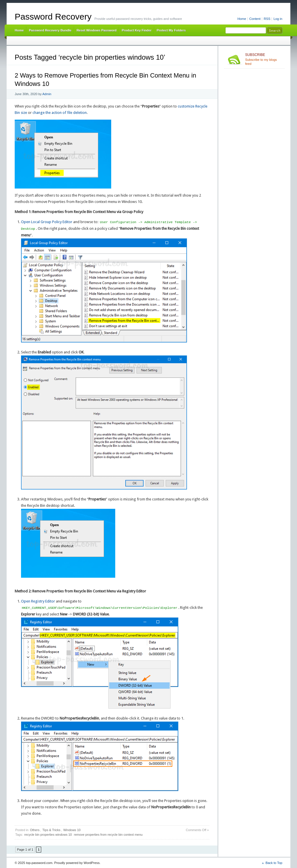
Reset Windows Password (97, 30)
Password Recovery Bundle (50, 30)
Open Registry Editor (38, 601)
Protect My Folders (171, 30)
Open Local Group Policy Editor (47, 222)
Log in (278, 19)
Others (35, 830)
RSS (267, 19)
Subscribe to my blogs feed (264, 59)
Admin (47, 94)
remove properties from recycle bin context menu (108, 835)
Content (255, 19)
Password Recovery (53, 17)
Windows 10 (72, 830)
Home (242, 19)
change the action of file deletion (60, 113)
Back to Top (274, 863)
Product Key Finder (136, 30)
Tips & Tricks (51, 830)
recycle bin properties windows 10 (48, 835)
